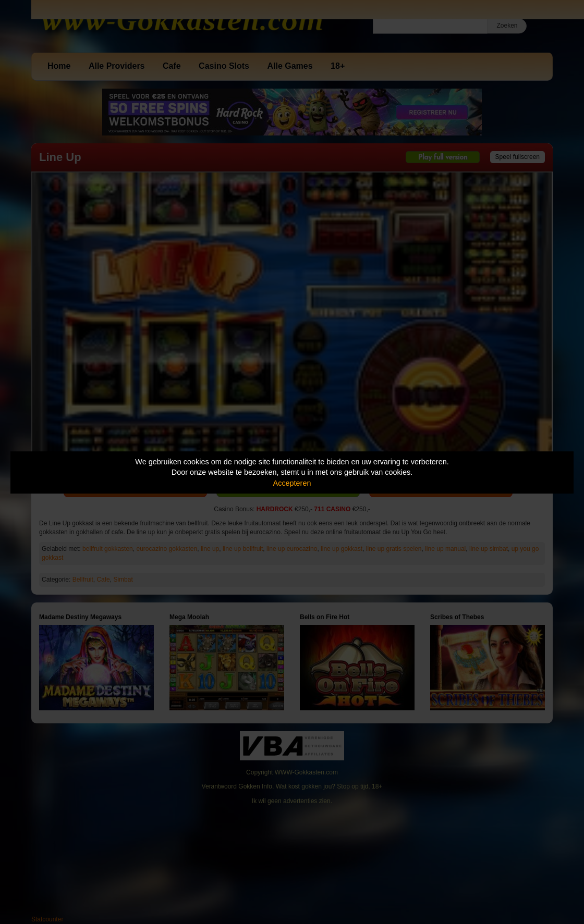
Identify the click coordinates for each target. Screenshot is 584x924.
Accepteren (292, 483)
